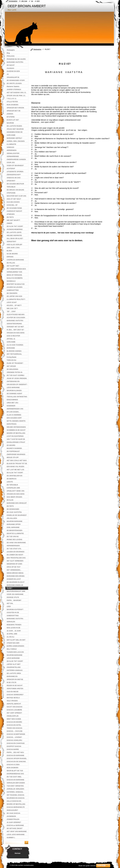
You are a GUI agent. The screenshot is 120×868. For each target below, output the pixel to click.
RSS (32, 1)
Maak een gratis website (87, 866)
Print (38, 1)
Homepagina (13, 1)
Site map (24, 1)
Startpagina (37, 49)
